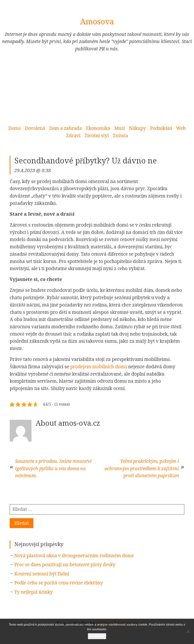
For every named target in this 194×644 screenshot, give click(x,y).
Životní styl (97, 136)
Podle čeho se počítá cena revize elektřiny (58, 583)
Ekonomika (98, 128)
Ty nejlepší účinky (33, 592)
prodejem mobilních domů (99, 367)
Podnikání (161, 128)
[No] (188, 631)
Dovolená (35, 128)
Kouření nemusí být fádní (42, 574)
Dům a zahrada (66, 128)
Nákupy (137, 128)
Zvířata (120, 136)
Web (181, 128)
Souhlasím (97, 636)
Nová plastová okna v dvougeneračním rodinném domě (74, 556)
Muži (120, 128)
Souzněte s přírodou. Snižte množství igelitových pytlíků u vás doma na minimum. (53, 469)
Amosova (97, 22)
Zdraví (73, 136)
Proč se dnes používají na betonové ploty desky (65, 565)
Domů (15, 128)
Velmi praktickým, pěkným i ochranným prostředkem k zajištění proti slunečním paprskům (142, 469)
